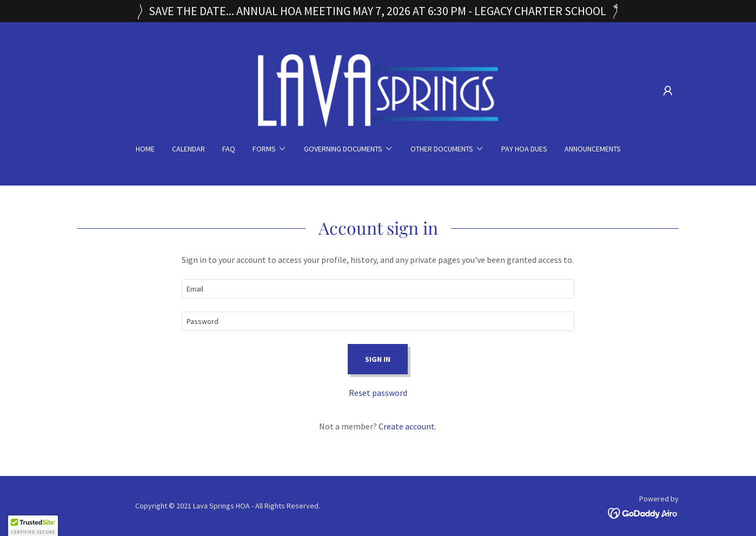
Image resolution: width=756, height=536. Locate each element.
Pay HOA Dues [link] (524, 149)
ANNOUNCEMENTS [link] (593, 149)
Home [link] (145, 149)
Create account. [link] (407, 426)
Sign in (378, 359)
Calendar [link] (188, 149)
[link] (378, 90)
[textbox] (378, 289)
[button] (668, 91)
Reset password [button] (378, 393)
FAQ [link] (229, 149)
